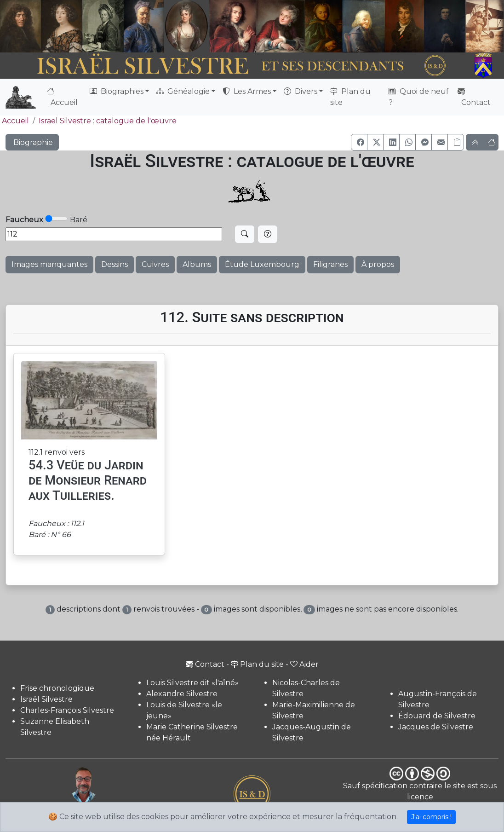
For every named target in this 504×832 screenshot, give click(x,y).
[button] (359, 142)
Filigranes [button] (330, 264)
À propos (378, 264)
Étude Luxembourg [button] (262, 264)
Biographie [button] (32, 142)
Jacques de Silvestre (436, 727)
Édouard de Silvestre (437, 716)
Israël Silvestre (46, 699)
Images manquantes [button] (49, 264)
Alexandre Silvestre (182, 694)
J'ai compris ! (431, 817)
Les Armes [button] (247, 91)
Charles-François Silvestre (67, 710)
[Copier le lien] (456, 142)
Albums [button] (197, 264)
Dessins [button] (115, 264)
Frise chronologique (57, 688)
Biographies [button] (117, 91)
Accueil (62, 97)
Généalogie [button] (183, 91)
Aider (304, 664)
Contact (474, 97)
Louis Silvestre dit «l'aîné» (192, 683)
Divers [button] (301, 91)
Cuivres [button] (155, 264)
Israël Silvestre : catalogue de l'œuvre (108, 121)
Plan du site (350, 97)
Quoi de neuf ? (419, 97)
